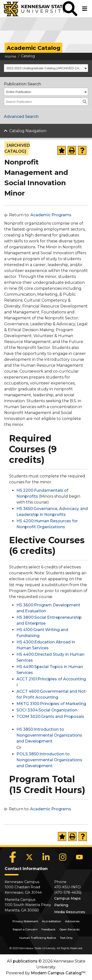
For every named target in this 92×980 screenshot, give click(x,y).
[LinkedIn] (46, 857)
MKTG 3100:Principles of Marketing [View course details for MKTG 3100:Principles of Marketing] (51, 704)
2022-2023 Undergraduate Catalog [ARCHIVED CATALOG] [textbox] (45, 68)
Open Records (69, 929)
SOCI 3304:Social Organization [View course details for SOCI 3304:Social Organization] (47, 710)
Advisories (72, 921)
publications (25, 961)
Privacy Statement (25, 921)
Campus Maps (67, 898)
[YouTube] (79, 857)
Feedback (48, 929)
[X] (29, 857)
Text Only (66, 938)
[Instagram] (63, 857)
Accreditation (52, 921)
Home (10, 56)
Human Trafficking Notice (38, 938)
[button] (70, 9)
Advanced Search (21, 117)
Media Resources (70, 912)
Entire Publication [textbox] (19, 92)
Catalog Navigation (28, 131)
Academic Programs (51, 215)
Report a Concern (25, 929)
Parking (61, 905)
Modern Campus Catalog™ (58, 973)
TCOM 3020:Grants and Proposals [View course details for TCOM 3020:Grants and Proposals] (50, 717)
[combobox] (46, 68)
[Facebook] (13, 857)
